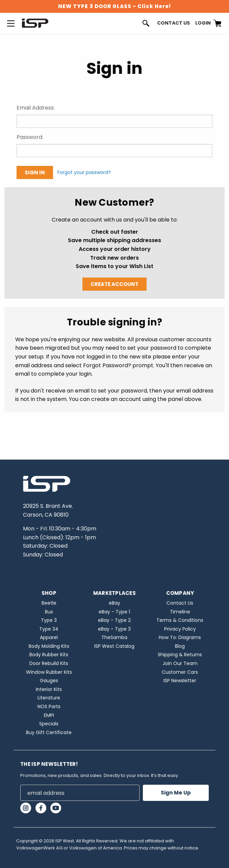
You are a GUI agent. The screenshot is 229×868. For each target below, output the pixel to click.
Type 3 (49, 620)
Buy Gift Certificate (49, 732)
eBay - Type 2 (114, 620)
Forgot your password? (84, 172)
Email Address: (36, 108)
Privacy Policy (180, 629)
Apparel (49, 637)
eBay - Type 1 (114, 612)
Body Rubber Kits (49, 655)
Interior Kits (49, 689)
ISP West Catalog (114, 646)
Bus (49, 612)
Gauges (49, 681)
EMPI (49, 715)
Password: (30, 137)
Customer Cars (180, 672)
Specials (49, 724)
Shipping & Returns (180, 655)
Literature (49, 698)
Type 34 (49, 629)
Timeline (180, 612)
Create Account (114, 284)
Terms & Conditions (180, 620)
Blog (180, 646)
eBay (114, 603)
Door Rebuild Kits (49, 663)
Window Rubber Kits (49, 672)
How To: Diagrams (180, 637)
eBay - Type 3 (114, 629)
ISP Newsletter (180, 681)
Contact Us (173, 23)
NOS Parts (49, 706)
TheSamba (114, 637)
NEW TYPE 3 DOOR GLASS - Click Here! (114, 6)
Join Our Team (180, 663)
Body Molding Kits (49, 646)
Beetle (49, 603)
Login (203, 23)
